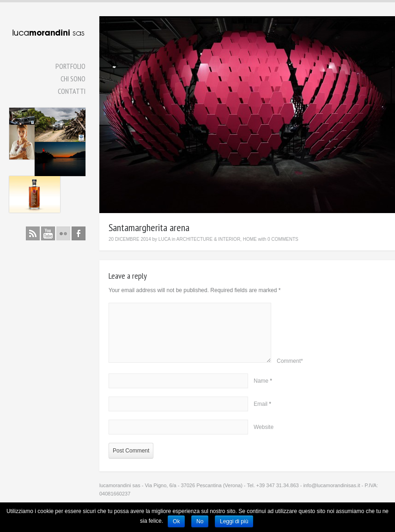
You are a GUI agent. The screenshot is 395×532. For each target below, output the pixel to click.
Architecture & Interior (208, 239)
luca (164, 239)
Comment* (290, 361)
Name (261, 381)
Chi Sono (73, 79)
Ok (176, 521)
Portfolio (70, 66)
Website (264, 427)
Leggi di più (234, 521)
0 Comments (283, 239)
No (200, 521)
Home (250, 239)
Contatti (72, 91)
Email (261, 404)
